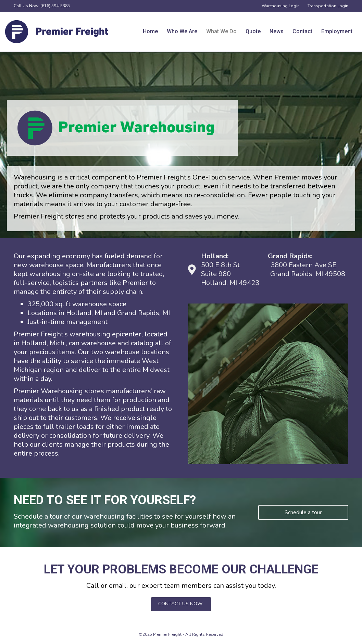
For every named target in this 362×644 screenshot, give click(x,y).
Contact (302, 31)
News (277, 31)
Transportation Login (328, 6)
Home (150, 31)
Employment (337, 31)
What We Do (221, 31)
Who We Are (182, 31)
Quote (253, 31)
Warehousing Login (281, 6)
